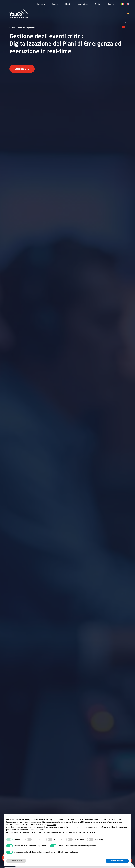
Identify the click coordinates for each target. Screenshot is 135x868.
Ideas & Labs (83, 4)
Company (41, 4)
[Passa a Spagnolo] (128, 14)
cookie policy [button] (52, 825)
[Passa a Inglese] (128, 4)
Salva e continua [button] (117, 861)
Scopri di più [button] (16, 861)
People (55, 4)
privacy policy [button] (99, 819)
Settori (98, 4)
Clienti (68, 4)
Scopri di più (21, 69)
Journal (111, 4)
